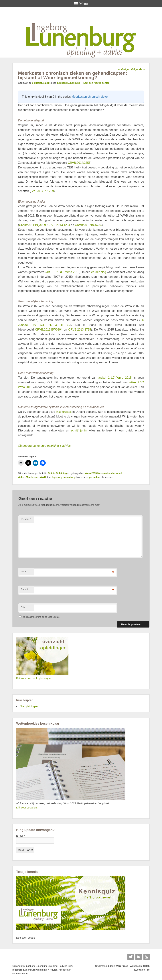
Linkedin (139, 957)
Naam (24, 572)
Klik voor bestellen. (27, 808)
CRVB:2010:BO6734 (88, 225)
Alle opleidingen (29, 706)
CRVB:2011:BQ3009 (32, 225)
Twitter (131, 957)
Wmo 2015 (91, 473)
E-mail (24, 589)
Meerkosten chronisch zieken (90, 97)
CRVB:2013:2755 (80, 330)
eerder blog (99, 272)
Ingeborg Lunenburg (68, 83)
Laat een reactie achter (96, 83)
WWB (43, 477)
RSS (147, 957)
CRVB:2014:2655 (79, 163)
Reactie (26, 519)
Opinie (52, 473)
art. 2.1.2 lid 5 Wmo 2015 (63, 272)
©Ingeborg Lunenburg (44, 446)
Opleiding (61, 473)
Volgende (138, 69)
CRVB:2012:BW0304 (49, 330)
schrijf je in (79, 430)
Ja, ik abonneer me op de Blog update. (40, 617)
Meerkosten (32, 477)
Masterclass (64, 412)
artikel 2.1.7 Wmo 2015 (115, 378)
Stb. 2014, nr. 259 (42, 191)
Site (23, 607)
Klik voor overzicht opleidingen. (34, 678)
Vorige (123, 69)
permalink (95, 477)
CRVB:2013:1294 (59, 225)
